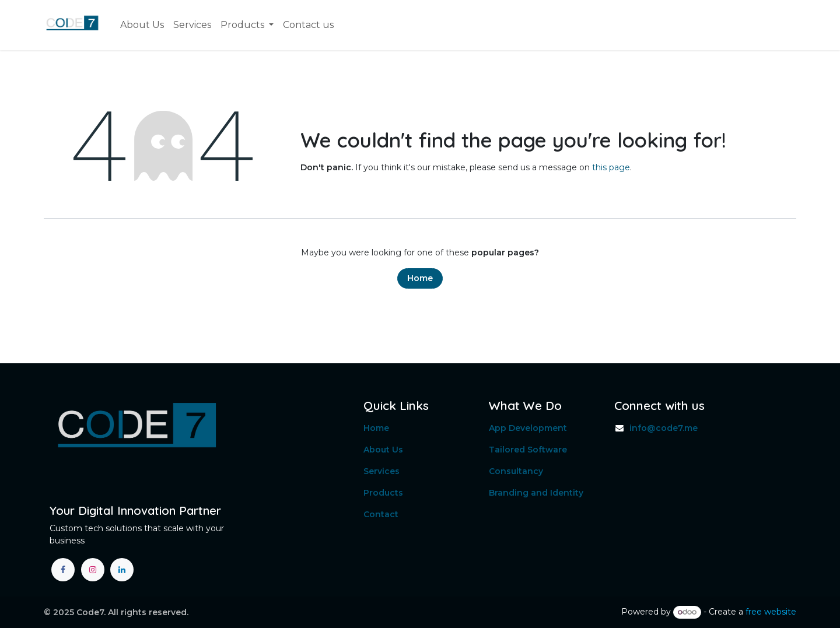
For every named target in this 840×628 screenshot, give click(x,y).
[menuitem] (142, 25)
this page (611, 167)
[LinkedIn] (122, 570)
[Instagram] (93, 570)
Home (420, 278)
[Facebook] (63, 570)
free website (771, 612)
